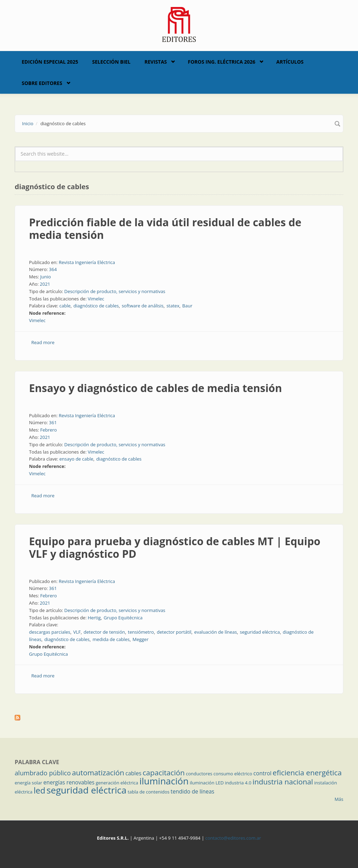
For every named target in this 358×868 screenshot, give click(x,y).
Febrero (49, 430)
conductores (199, 774)
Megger (141, 639)
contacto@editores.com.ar (233, 838)
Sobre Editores (42, 83)
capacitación (164, 773)
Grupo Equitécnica (123, 618)
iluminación (164, 781)
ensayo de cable (76, 459)
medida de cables (111, 639)
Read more (43, 342)
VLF (77, 632)
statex (173, 306)
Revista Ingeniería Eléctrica (87, 262)
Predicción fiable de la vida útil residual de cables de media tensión (165, 229)
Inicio (28, 123)
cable (65, 306)
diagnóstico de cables (96, 306)
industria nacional (283, 782)
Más (339, 799)
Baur (187, 306)
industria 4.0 (238, 783)
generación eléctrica (117, 783)
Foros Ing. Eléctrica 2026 (221, 62)
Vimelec (96, 299)
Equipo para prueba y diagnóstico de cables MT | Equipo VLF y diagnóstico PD (175, 547)
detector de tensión (104, 632)
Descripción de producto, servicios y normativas (115, 291)
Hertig (94, 618)
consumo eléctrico (233, 774)
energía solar (28, 783)
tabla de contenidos (149, 792)
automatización (98, 773)
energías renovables (69, 782)
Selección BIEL (112, 62)
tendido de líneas (192, 791)
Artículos (290, 62)
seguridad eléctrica (260, 632)
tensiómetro (141, 632)
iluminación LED (207, 783)
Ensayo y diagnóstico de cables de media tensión (155, 388)
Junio (46, 277)
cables (134, 773)
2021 (45, 284)
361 (53, 422)
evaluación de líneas (216, 632)
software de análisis (143, 306)
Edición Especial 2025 (50, 62)
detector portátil (174, 632)
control (263, 773)
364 (53, 269)
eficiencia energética (307, 773)
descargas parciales (50, 632)
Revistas (156, 62)
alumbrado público (43, 773)
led (39, 790)
